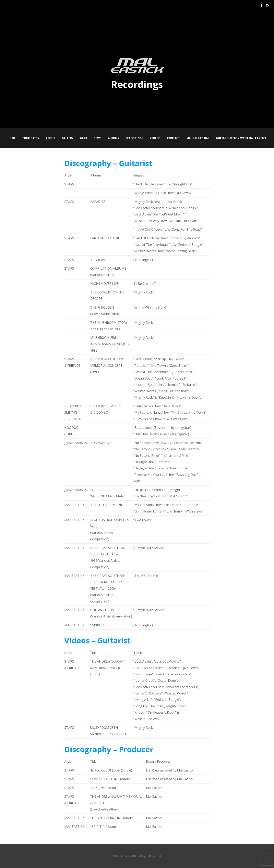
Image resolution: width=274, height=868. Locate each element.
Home (12, 138)
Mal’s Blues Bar (198, 138)
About (50, 138)
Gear (83, 138)
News (97, 138)
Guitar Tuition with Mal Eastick (241, 138)
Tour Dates (31, 138)
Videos (155, 138)
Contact (173, 138)
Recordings (134, 138)
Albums (113, 138)
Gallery (68, 138)
